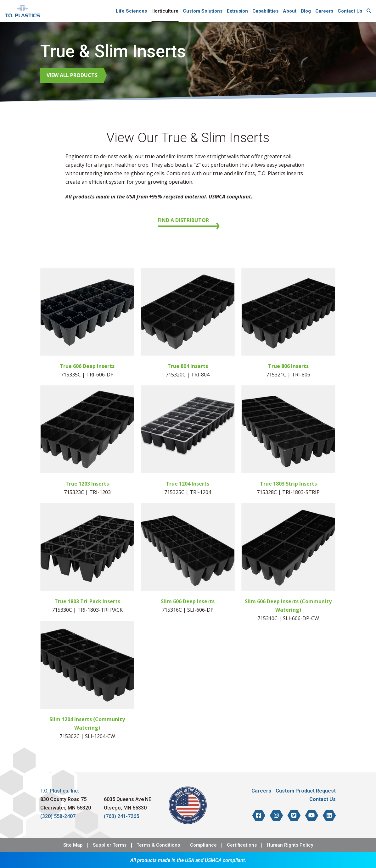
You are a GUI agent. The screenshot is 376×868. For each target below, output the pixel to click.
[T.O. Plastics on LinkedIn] (329, 815)
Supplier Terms (110, 845)
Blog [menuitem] (306, 11)
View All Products (72, 75)
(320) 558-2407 (58, 816)
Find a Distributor (183, 220)
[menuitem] (369, 11)
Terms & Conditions (158, 845)
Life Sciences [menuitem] (131, 11)
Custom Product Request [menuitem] (306, 791)
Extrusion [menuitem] (237, 11)
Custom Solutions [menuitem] (203, 11)
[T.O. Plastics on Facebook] (259, 815)
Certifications (242, 845)
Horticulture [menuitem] (165, 11)
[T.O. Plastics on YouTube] (311, 815)
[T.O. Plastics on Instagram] (276, 815)
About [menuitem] (290, 11)
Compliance (203, 845)
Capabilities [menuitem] (265, 11)
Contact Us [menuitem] (350, 11)
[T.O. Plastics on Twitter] (294, 815)
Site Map (73, 845)
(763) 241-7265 (121, 816)
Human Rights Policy (290, 845)
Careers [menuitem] (324, 11)
